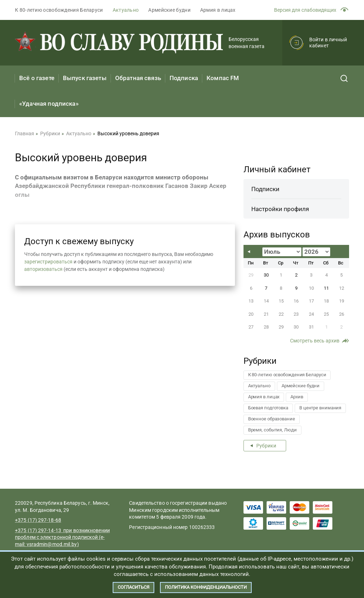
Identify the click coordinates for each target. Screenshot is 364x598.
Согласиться (133, 587)
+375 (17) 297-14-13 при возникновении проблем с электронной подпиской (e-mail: (62, 537)
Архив (297, 397)
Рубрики (266, 446)
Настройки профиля (280, 209)
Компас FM (223, 78)
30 (266, 275)
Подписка (184, 78)
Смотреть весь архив (315, 341)
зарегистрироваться (48, 262)
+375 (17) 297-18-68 (38, 520)
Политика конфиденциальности (206, 587)
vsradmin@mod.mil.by (52, 544)
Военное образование (272, 419)
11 (326, 288)
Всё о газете (37, 78)
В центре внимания (320, 408)
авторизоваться (43, 269)
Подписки (265, 189)
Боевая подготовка (268, 408)
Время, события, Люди (272, 430)
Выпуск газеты (85, 78)
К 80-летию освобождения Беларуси (59, 10)
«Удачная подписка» (49, 104)
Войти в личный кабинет (328, 43)
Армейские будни (169, 10)
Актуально (126, 10)
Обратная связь (138, 78)
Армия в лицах (218, 10)
